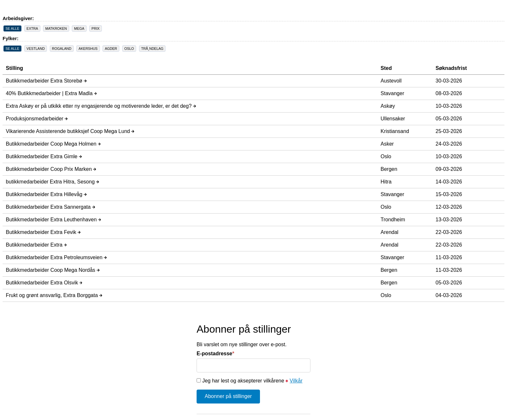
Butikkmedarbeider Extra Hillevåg (46, 194)
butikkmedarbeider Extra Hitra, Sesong (52, 182)
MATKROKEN (56, 28)
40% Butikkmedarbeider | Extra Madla (51, 93)
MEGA (79, 28)
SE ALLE (12, 28)
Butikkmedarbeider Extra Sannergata (50, 207)
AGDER (111, 49)
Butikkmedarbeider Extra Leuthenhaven (53, 220)
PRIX (96, 28)
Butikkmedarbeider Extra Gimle (44, 156)
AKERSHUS (88, 49)
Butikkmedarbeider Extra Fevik (43, 232)
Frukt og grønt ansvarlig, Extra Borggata (54, 295)
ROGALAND (62, 49)
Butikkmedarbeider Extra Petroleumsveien (56, 257)
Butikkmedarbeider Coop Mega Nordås (53, 270)
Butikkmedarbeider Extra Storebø (46, 81)
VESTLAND (36, 49)
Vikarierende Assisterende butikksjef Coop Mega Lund (70, 131)
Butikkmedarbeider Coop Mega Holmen (53, 144)
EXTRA (32, 28)
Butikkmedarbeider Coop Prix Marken (51, 169)
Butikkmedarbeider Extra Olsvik (44, 283)
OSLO (129, 49)
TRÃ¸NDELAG (152, 49)
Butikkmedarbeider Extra (36, 245)
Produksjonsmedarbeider (37, 119)
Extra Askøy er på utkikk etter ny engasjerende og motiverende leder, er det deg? (101, 106)
